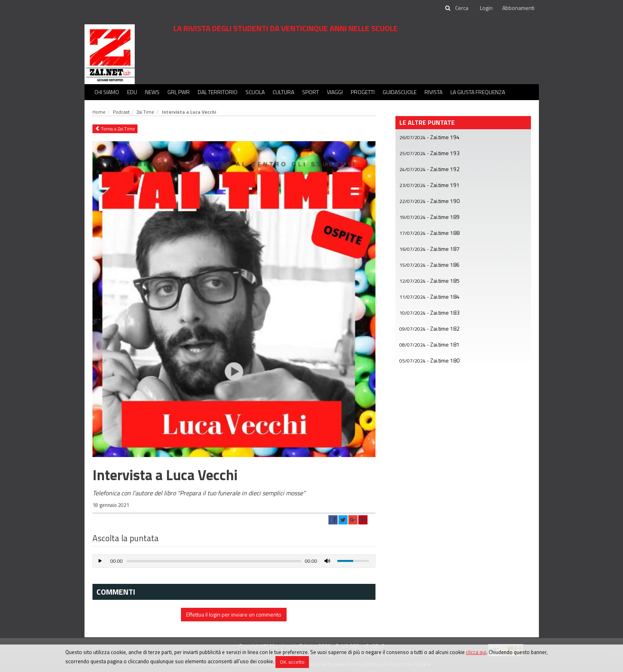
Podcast (121, 112)
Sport (311, 92)
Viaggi (335, 92)
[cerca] (462, 8)
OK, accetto (292, 662)
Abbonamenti (518, 8)
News (152, 92)
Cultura (283, 92)
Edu (132, 92)
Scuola (255, 92)
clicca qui (476, 652)
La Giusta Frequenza (478, 92)
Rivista (433, 92)
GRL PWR (179, 92)
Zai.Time (145, 112)
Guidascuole (400, 92)
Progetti (363, 92)
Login (486, 8)
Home (99, 112)
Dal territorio (218, 92)
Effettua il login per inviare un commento (234, 614)
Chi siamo (107, 92)
